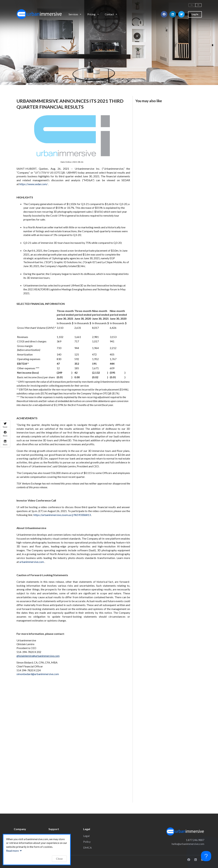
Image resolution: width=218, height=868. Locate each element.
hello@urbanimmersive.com (188, 844)
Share (5, 434)
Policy (87, 842)
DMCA (87, 848)
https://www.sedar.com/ (34, 184)
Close (59, 859)
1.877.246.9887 (195, 840)
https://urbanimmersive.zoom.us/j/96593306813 (62, 515)
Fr (198, 5)
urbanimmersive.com (32, 562)
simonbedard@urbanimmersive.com (38, 674)
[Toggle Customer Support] (206, 856)
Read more (14, 851)
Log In (195, 14)
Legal (86, 836)
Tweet (5, 425)
